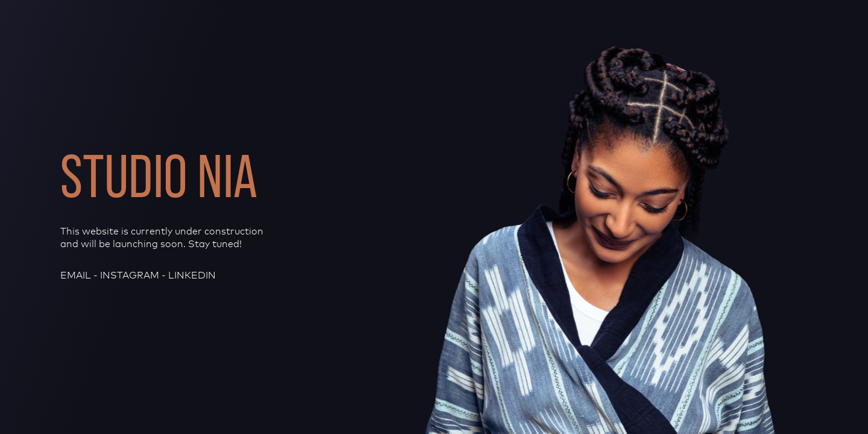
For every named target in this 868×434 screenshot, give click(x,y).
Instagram (130, 275)
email (76, 275)
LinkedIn (192, 275)
